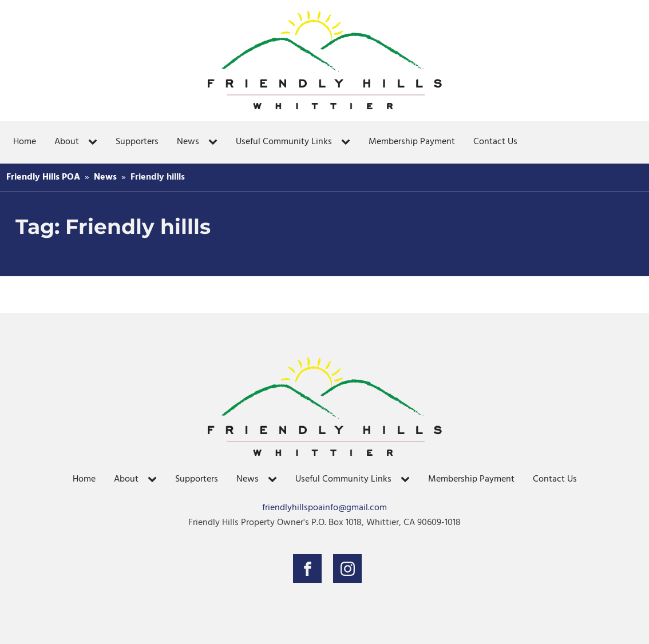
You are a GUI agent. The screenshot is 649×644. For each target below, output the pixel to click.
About (67, 142)
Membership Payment (412, 142)
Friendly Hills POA (43, 177)
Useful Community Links (284, 142)
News (188, 142)
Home (25, 142)
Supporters (137, 142)
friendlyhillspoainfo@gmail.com (325, 508)
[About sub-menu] (95, 142)
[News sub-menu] (215, 142)
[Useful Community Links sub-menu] (348, 142)
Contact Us (495, 142)
